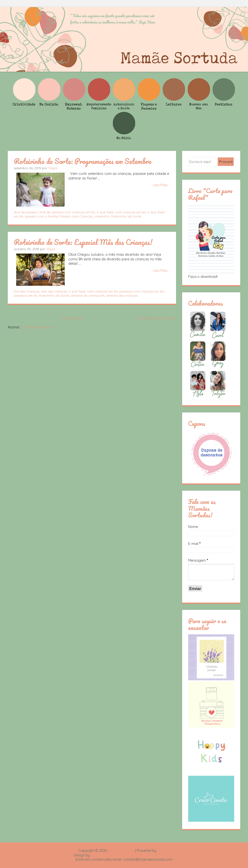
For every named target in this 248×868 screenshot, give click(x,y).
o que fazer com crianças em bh (121, 212)
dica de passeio (26, 212)
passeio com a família (41, 216)
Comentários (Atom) (38, 327)
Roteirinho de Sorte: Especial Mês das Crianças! (83, 242)
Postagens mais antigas (155, 318)
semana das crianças (122, 295)
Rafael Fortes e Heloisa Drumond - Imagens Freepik (132, 855)
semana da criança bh (88, 295)
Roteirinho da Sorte (126, 216)
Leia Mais (160, 185)
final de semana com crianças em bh (67, 212)
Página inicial (72, 318)
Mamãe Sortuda (121, 851)
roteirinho (102, 216)
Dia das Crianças (27, 291)
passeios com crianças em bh (142, 291)
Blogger (163, 851)
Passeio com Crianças (76, 216)
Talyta (53, 168)
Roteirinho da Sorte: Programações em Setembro (83, 161)
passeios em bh (26, 295)
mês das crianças (54, 291)
